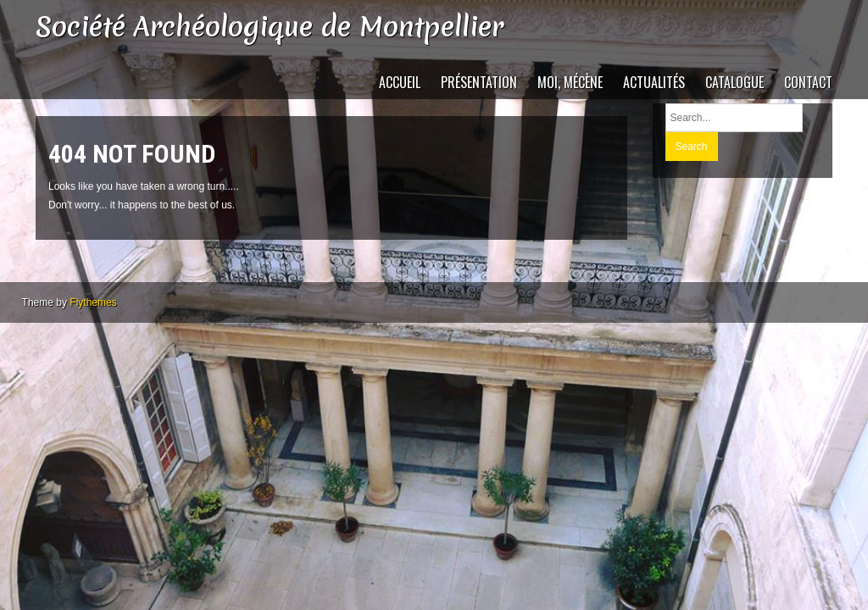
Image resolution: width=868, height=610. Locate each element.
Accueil (400, 82)
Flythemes (93, 302)
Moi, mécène (570, 82)
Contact (808, 82)
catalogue (734, 82)
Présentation (479, 82)
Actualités (654, 82)
